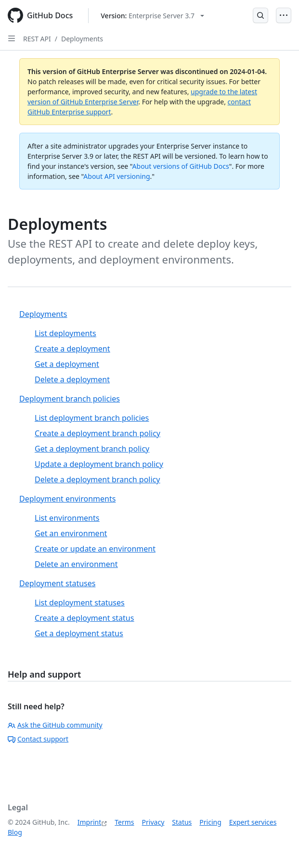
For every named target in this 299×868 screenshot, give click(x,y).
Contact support (38, 739)
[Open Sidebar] (12, 38)
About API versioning (117, 176)
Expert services (253, 822)
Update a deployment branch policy (99, 464)
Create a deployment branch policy (97, 433)
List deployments (65, 333)
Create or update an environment (95, 549)
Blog (15, 832)
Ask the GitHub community (55, 725)
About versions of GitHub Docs (181, 166)
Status (182, 822)
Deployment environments (67, 499)
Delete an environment (76, 564)
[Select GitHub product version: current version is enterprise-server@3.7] (152, 16)
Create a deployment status (84, 618)
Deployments (82, 39)
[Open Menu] (284, 15)
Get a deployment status (79, 633)
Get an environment (71, 533)
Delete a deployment (72, 379)
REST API (37, 39)
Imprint (90, 822)
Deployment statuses (57, 583)
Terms (124, 822)
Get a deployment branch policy (92, 449)
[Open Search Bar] (260, 15)
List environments (67, 518)
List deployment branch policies (92, 418)
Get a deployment (67, 364)
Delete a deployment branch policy (97, 479)
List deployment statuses (80, 603)
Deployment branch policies (70, 399)
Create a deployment (72, 349)
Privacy (153, 822)
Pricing (210, 822)
